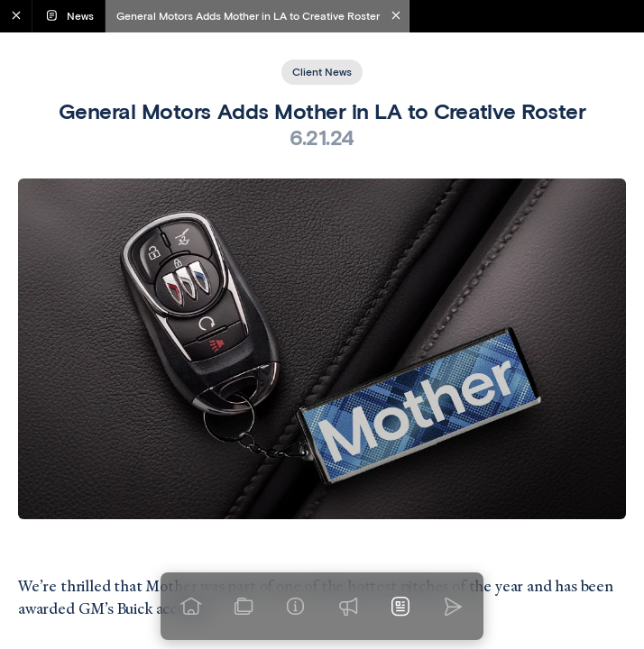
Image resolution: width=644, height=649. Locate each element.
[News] (400, 607)
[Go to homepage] (191, 607)
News (69, 15)
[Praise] (348, 607)
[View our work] (244, 607)
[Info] (296, 607)
